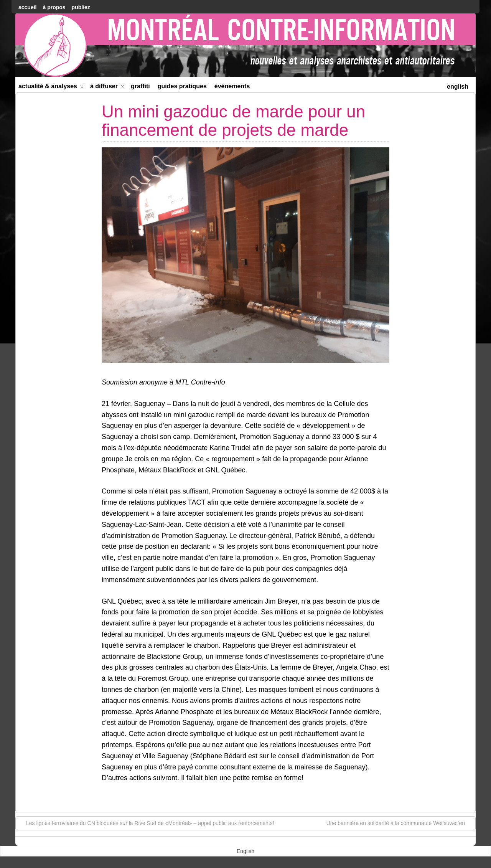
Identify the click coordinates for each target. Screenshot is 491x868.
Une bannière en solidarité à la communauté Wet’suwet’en (400, 823)
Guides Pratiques (182, 86)
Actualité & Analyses (51, 88)
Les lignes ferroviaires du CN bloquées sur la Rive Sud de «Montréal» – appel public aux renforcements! (146, 823)
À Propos (54, 7)
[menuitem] (458, 86)
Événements (232, 86)
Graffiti (140, 86)
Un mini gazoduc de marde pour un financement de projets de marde (233, 121)
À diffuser (107, 88)
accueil (27, 7)
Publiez (81, 7)
